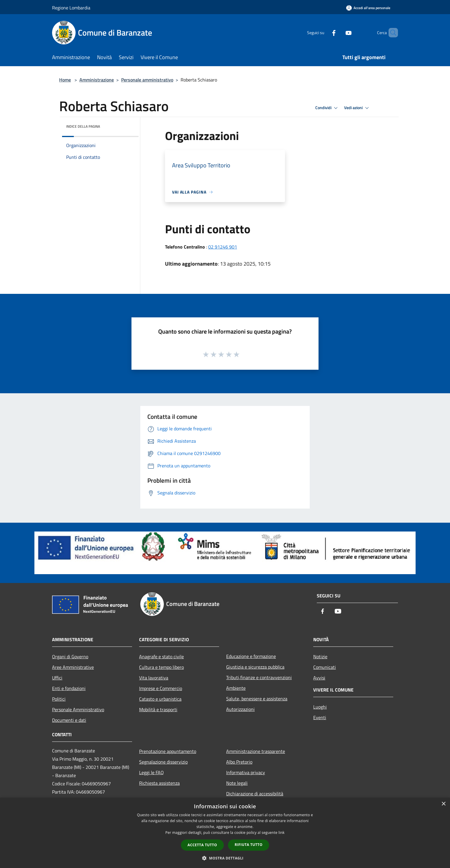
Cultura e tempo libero (161, 667)
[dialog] (225, 833)
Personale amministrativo (147, 80)
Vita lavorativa (154, 678)
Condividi (327, 108)
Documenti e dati (69, 720)
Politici (59, 699)
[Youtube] (339, 33)
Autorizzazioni (240, 709)
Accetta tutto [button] (202, 845)
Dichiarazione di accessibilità (255, 794)
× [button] (443, 804)
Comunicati (325, 667)
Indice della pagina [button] (83, 126)
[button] (225, 858)
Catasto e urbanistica (160, 699)
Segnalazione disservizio (163, 762)
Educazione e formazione (251, 656)
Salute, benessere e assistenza (257, 699)
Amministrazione (97, 80)
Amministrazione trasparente (256, 751)
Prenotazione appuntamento (168, 751)
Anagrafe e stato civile (161, 657)
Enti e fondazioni (69, 688)
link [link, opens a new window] (282, 833)
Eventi (320, 717)
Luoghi (320, 707)
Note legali (237, 783)
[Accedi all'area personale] (368, 8)
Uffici (57, 678)
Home (65, 80)
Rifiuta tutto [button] (249, 845)
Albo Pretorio (239, 762)
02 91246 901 (223, 247)
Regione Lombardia (71, 8)
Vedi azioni (357, 108)
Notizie (320, 657)
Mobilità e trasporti (158, 709)
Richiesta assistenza (159, 783)
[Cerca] (391, 33)
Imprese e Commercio (161, 688)
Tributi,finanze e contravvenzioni (259, 677)
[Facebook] (324, 33)
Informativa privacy (246, 772)
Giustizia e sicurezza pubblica (255, 667)
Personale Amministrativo (78, 709)
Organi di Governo (70, 657)
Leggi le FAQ (151, 772)
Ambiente (236, 688)
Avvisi (319, 678)
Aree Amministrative (73, 667)
